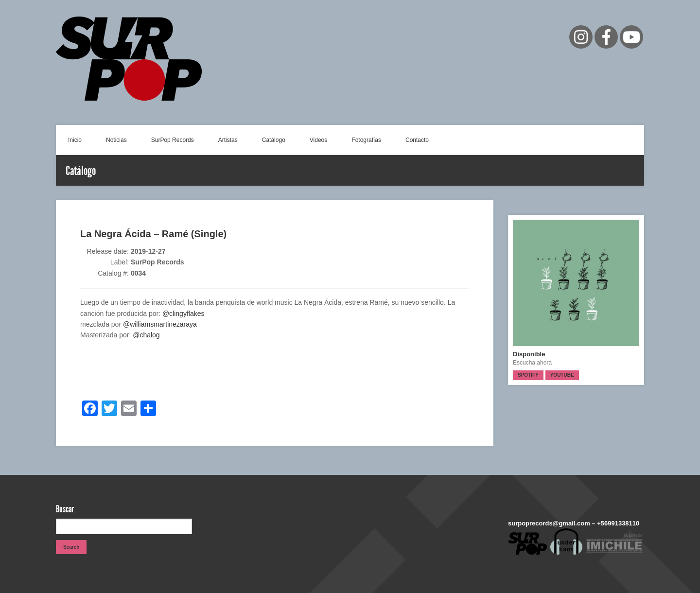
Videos (318, 140)
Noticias (116, 140)
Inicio (75, 140)
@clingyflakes (184, 314)
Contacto (417, 140)
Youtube (562, 375)
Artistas (228, 140)
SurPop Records (173, 140)
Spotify (528, 375)
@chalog (146, 335)
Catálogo (274, 140)
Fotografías (366, 140)
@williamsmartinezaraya (160, 324)
